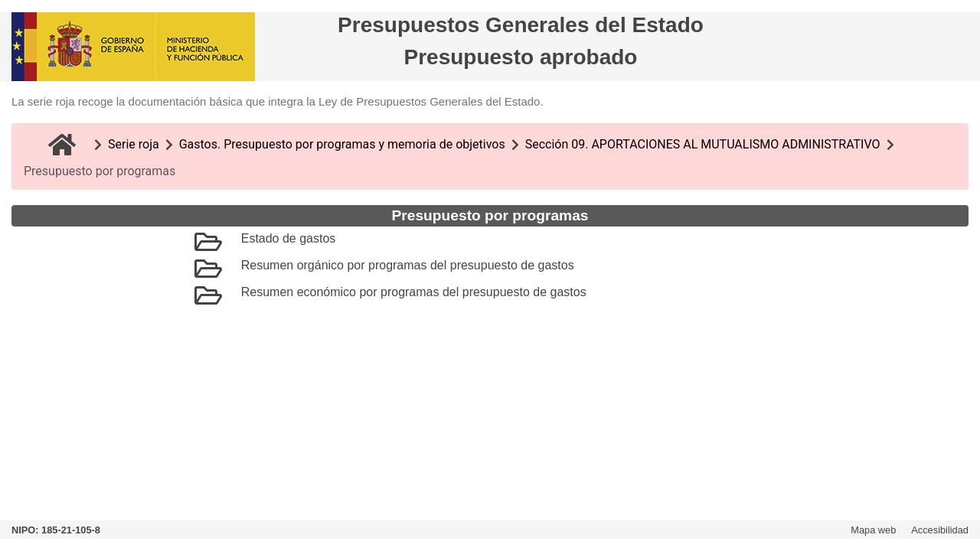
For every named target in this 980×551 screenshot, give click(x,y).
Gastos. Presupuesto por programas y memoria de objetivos (342, 144)
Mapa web (873, 530)
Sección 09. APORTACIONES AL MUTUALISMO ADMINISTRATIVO (703, 144)
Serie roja (134, 144)
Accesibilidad (940, 530)
